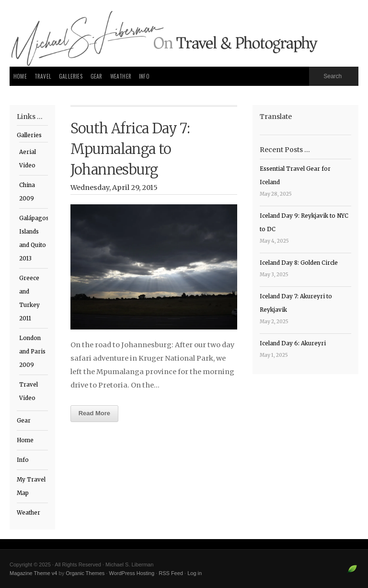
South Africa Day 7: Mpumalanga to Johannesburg (130, 149)
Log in (195, 573)
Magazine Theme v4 (33, 573)
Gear (97, 76)
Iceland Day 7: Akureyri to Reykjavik (296, 303)
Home (20, 76)
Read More (94, 413)
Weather (121, 76)
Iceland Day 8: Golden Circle (299, 263)
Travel (43, 76)
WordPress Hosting (132, 573)
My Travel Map (31, 486)
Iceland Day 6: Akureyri (293, 343)
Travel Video (29, 391)
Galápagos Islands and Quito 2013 (34, 238)
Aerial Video (28, 159)
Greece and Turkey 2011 (29, 298)
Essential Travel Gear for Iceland (295, 176)
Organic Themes (85, 573)
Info (144, 76)
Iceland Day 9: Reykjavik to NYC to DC (304, 223)
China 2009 (27, 192)
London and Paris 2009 (32, 352)
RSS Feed (171, 573)
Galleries (71, 76)
